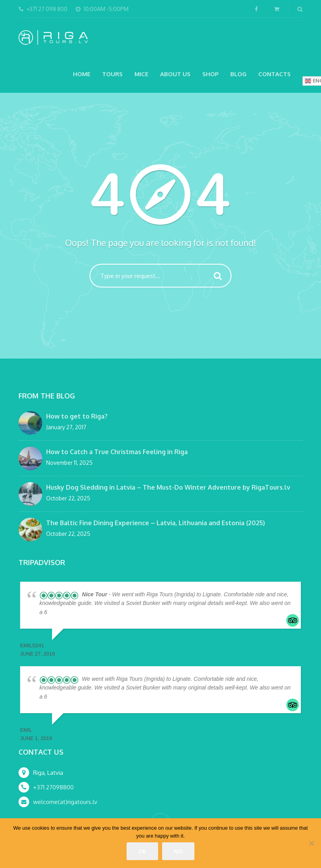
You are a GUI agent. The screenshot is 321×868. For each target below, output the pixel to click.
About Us (175, 74)
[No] (311, 843)
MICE (141, 74)
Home (82, 74)
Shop (210, 74)
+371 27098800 (53, 787)
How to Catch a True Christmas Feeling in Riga (117, 452)
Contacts (274, 74)
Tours (112, 74)
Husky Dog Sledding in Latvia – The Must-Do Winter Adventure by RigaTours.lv (168, 487)
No (178, 851)
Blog (238, 74)
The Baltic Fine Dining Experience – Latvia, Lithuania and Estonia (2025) (156, 523)
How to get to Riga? (77, 416)
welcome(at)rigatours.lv (65, 802)
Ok (142, 851)
